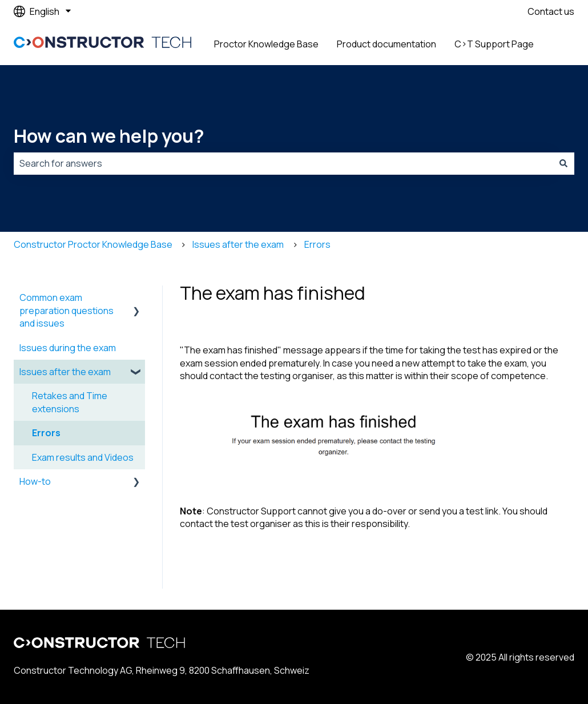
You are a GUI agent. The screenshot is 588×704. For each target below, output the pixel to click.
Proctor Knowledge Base (266, 44)
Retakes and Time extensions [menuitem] (70, 402)
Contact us (551, 11)
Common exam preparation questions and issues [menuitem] (67, 310)
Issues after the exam (238, 244)
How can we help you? (109, 136)
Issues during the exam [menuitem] (68, 348)
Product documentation (386, 44)
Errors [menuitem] (46, 433)
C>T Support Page (494, 44)
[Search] (563, 163)
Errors (317, 244)
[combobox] (283, 163)
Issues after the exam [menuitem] (65, 372)
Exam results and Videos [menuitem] (83, 457)
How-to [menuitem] (35, 481)
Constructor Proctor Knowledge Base (93, 244)
